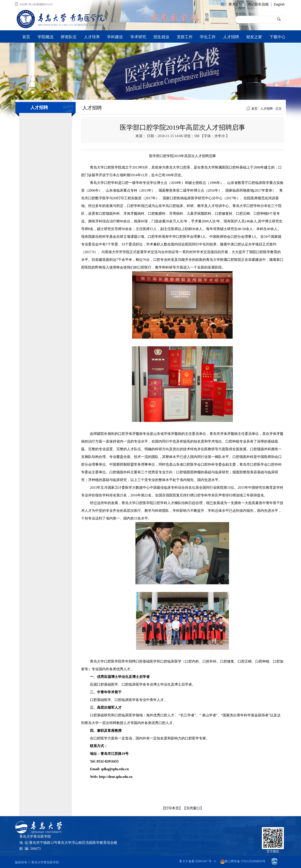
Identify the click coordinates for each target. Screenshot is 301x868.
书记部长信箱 (258, 4)
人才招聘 (231, 37)
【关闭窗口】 (193, 808)
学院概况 (46, 37)
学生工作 (208, 37)
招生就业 (161, 37)
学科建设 (115, 37)
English (279, 4)
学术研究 (138, 37)
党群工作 (185, 37)
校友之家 (254, 37)
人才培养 (92, 37)
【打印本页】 (172, 808)
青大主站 (235, 4)
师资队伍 (69, 37)
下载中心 (277, 37)
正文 (279, 109)
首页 (26, 37)
